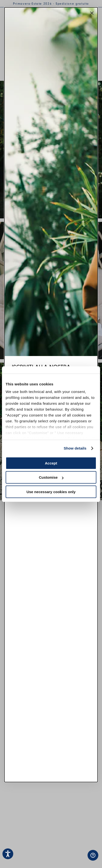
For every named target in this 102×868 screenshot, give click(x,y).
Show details (75, 448)
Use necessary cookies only (51, 492)
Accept (51, 463)
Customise (51, 477)
